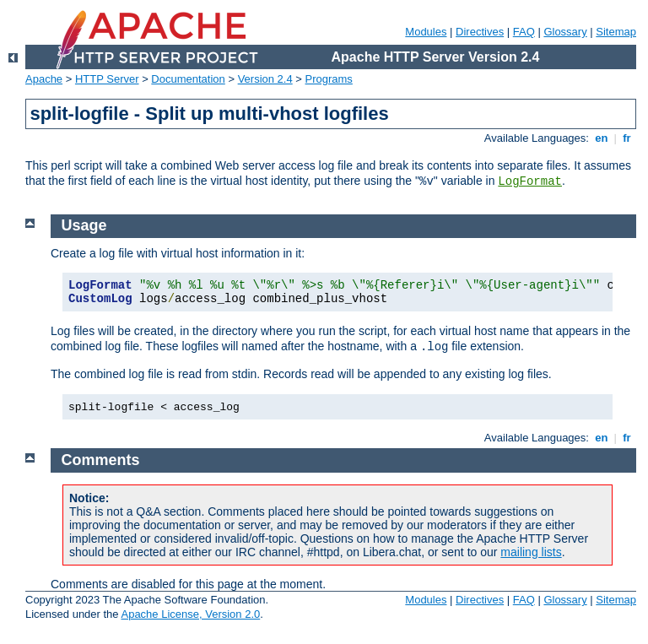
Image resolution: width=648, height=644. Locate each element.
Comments (101, 460)
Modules (426, 32)
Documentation (188, 79)
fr (627, 138)
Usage (84, 225)
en (602, 138)
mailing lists (531, 552)
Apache (44, 79)
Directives (480, 32)
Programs (329, 79)
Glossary (565, 32)
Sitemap (616, 32)
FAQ (524, 32)
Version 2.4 (265, 79)
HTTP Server (107, 79)
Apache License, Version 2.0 (190, 614)
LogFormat (530, 181)
